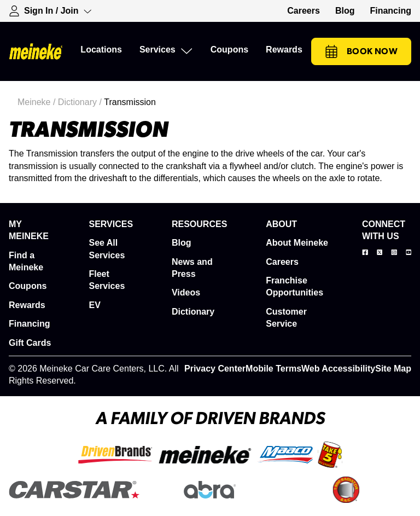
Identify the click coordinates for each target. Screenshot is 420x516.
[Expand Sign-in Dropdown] (50, 11)
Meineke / (38, 102)
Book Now (361, 51)
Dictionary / (81, 102)
